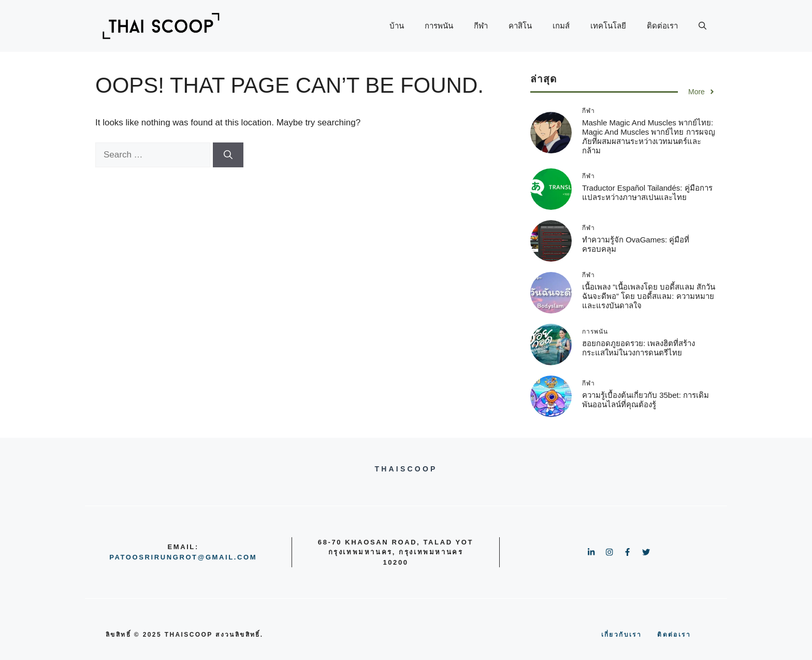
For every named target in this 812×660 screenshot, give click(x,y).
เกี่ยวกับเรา (622, 635)
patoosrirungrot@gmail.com (183, 557)
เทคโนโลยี (608, 26)
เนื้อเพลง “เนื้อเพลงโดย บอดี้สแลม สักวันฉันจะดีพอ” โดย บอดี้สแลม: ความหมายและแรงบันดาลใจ (649, 296)
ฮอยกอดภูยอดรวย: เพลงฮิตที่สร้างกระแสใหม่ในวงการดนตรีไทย (639, 348)
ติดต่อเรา (662, 26)
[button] (702, 26)
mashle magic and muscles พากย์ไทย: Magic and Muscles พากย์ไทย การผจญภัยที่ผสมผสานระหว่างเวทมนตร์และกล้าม (649, 137)
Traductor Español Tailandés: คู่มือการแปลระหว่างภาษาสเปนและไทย (647, 192)
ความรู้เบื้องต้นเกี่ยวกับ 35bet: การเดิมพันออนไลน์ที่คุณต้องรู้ (646, 400)
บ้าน (397, 26)
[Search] (228, 155)
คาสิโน (520, 26)
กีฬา (481, 26)
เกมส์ (561, 26)
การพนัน (439, 26)
